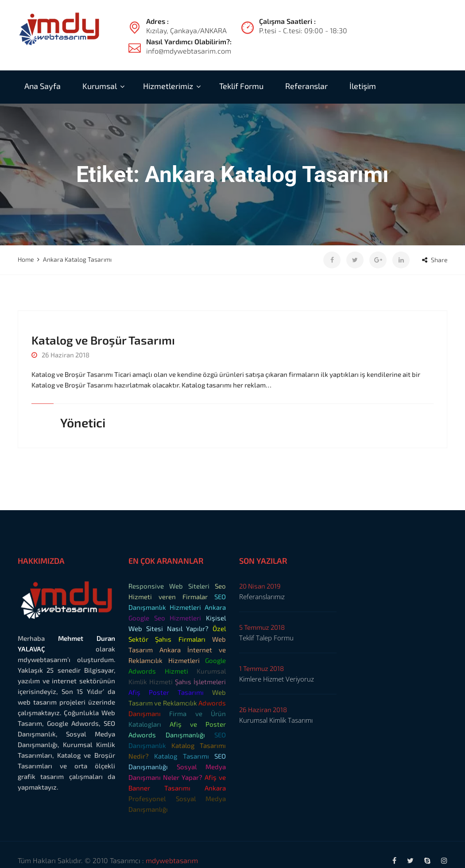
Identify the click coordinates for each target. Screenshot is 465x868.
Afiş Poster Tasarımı (166, 692)
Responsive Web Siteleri (169, 586)
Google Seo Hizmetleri (165, 618)
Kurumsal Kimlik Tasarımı (276, 720)
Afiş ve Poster (198, 724)
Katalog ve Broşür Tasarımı (103, 340)
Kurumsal (100, 86)
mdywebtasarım (172, 860)
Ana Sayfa (43, 86)
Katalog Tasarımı (181, 756)
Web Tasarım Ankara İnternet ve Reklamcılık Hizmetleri (177, 650)
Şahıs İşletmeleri (200, 682)
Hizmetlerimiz (168, 86)
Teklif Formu (241, 86)
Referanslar (306, 86)
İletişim (363, 86)
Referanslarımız (262, 597)
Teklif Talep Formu (266, 638)
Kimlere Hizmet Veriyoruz (277, 679)
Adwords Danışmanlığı (167, 735)
